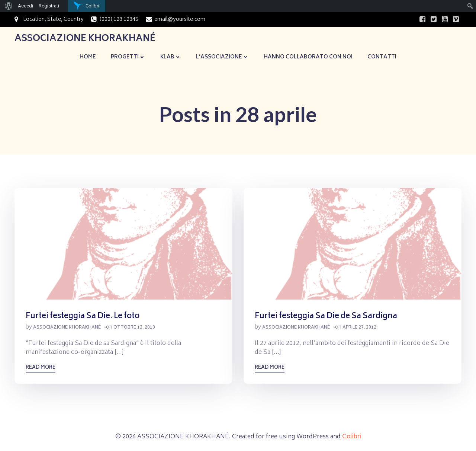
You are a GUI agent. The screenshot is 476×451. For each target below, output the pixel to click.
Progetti (128, 57)
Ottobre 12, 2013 (134, 328)
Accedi (25, 6)
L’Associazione (222, 57)
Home (88, 57)
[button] (123, 244)
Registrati (49, 6)
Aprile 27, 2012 (359, 328)
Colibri (352, 437)
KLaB (171, 57)
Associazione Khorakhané (67, 328)
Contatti (382, 57)
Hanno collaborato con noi (308, 57)
